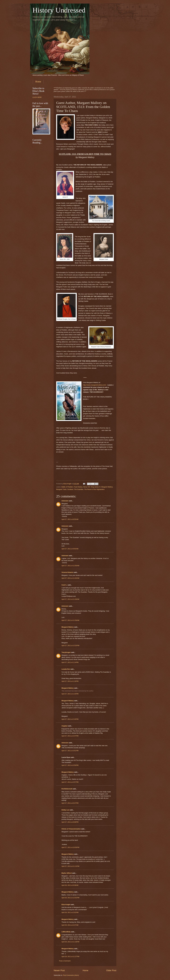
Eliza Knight (66, 905)
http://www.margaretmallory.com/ (95, 385)
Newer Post (59, 970)
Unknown (65, 501)
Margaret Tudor (61, 489)
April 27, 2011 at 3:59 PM (70, 765)
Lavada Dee (66, 669)
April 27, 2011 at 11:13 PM (70, 866)
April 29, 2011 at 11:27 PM (70, 956)
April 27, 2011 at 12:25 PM (70, 645)
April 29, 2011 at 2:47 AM (70, 925)
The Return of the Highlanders (94, 489)
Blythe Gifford (67, 873)
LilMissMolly (66, 932)
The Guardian (79, 489)
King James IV (96, 487)
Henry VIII (87, 487)
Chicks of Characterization (71, 829)
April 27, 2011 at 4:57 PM (70, 782)
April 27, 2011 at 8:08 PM (70, 822)
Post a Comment (65, 961)
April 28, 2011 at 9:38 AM (70, 885)
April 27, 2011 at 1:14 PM (70, 662)
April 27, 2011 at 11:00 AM (70, 566)
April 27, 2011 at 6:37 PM (70, 803)
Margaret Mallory (107, 487)
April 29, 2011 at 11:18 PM (70, 942)
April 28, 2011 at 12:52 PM (70, 898)
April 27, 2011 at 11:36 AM (70, 599)
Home (38, 82)
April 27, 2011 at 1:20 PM (70, 694)
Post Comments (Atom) (71, 975)
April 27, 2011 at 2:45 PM (70, 719)
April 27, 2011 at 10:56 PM (70, 847)
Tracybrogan (66, 652)
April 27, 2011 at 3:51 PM (70, 751)
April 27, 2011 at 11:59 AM (70, 620)
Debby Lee (65, 810)
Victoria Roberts (67, 572)
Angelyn (65, 726)
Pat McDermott (67, 789)
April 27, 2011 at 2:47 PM (70, 736)
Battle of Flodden (67, 487)
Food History (78, 487)
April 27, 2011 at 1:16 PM (70, 681)
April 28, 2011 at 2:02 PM (70, 912)
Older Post (111, 970)
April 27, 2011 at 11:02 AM (70, 578)
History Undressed (59, 10)
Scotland (70, 489)
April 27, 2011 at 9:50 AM (70, 549)
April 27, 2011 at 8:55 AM (70, 519)
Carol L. (64, 585)
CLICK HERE (37, 97)
